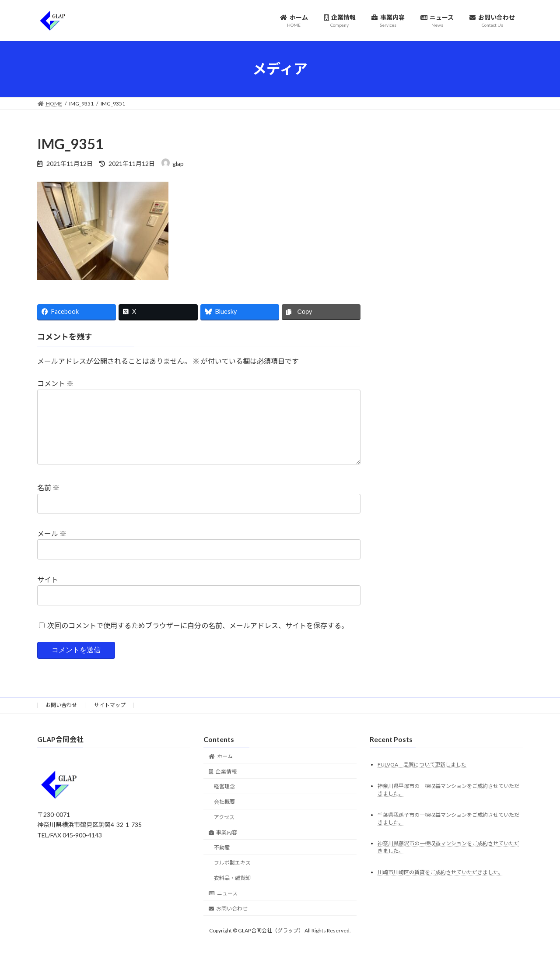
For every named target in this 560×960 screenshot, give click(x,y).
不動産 (222, 862)
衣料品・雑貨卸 (232, 892)
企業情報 (223, 786)
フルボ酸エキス (232, 877)
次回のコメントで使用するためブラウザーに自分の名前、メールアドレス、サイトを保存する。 (198, 639)
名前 (48, 501)
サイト (48, 593)
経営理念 (224, 801)
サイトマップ (110, 719)
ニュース (223, 907)
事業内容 (223, 846)
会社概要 (224, 816)
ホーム (221, 770)
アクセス (224, 831)
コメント (55, 383)
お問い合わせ (61, 719)
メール (52, 547)
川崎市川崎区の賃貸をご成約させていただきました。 (441, 887)
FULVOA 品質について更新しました (422, 779)
